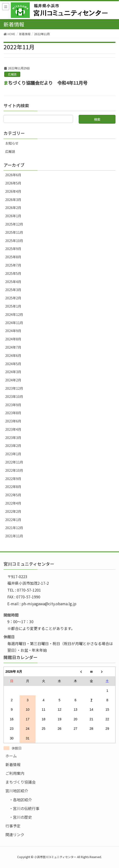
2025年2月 (13, 298)
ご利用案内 (15, 773)
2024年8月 (13, 339)
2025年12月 (14, 224)
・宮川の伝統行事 (24, 808)
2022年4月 (13, 503)
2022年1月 (13, 520)
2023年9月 (13, 405)
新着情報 (13, 764)
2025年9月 (13, 249)
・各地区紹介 (21, 800)
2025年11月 (14, 232)
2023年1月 (13, 454)
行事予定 (13, 826)
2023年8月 (13, 413)
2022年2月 (13, 511)
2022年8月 (13, 487)
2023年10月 (14, 396)
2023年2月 (13, 446)
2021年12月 (14, 528)
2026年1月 (13, 216)
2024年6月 (13, 355)
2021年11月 (14, 536)
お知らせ (12, 143)
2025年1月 (13, 306)
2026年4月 (13, 191)
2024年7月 (13, 347)
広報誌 (12, 74)
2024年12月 (14, 314)
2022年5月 (13, 495)
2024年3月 (13, 372)
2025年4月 (13, 282)
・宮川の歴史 (21, 817)
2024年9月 (13, 331)
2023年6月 (13, 421)
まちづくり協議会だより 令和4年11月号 (45, 83)
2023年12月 (14, 388)
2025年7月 (13, 265)
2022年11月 (14, 462)
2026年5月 (13, 183)
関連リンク (15, 835)
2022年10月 (14, 470)
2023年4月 (13, 429)
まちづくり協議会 (21, 782)
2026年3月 (13, 200)
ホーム (11, 756)
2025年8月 (13, 257)
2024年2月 (13, 380)
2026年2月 (13, 208)
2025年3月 (13, 290)
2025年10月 (14, 241)
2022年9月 (13, 479)
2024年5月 (13, 364)
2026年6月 (13, 175)
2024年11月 (14, 323)
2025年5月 (13, 273)
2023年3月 (13, 438)
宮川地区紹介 (17, 791)
